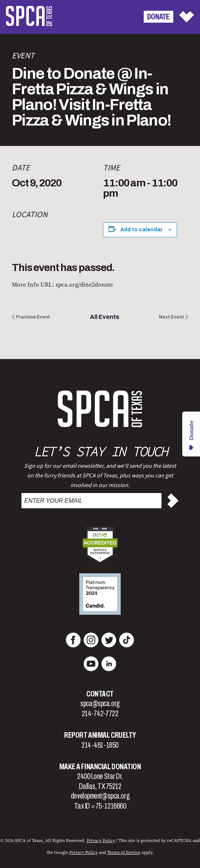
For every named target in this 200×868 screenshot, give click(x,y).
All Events (105, 317)
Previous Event (33, 317)
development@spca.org (100, 796)
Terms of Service (124, 852)
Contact (100, 694)
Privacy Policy (101, 841)
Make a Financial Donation (100, 767)
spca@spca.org (100, 704)
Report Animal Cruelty (100, 735)
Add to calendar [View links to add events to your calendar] (141, 230)
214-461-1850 (100, 745)
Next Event (171, 317)
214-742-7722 (100, 714)
